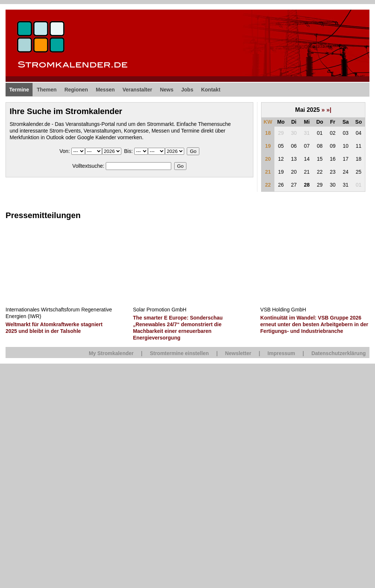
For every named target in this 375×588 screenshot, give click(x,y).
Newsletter (238, 353)
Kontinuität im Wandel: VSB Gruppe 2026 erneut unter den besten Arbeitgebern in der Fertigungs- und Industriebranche (314, 324)
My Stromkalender (111, 353)
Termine (19, 90)
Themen (47, 90)
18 (268, 133)
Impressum (281, 353)
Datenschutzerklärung (339, 353)
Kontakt (211, 90)
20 (268, 159)
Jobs (187, 90)
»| (329, 110)
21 (268, 172)
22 (268, 185)
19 (268, 146)
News (167, 90)
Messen (105, 90)
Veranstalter (137, 90)
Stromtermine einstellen (179, 353)
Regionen (76, 90)
